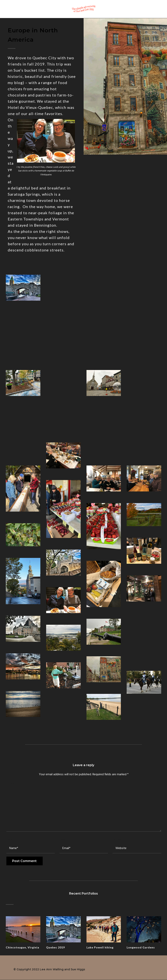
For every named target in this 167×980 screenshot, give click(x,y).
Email (64, 839)
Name (11, 839)
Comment (14, 784)
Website (119, 839)
